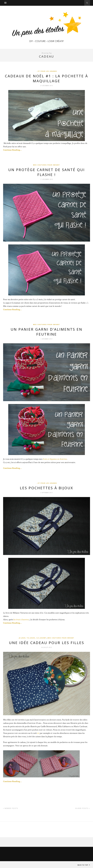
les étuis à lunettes (21, 620)
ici (38, 733)
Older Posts (83, 808)
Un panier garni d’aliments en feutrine (46, 332)
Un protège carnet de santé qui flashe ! (46, 172)
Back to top (84, 865)
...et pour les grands (46, 71)
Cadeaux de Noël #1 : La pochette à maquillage (46, 78)
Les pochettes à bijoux (46, 488)
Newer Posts (11, 808)
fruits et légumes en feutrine (55, 459)
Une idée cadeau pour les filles (47, 643)
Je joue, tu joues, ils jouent (33, 638)
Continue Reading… (12, 150)
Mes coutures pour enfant (46, 165)
